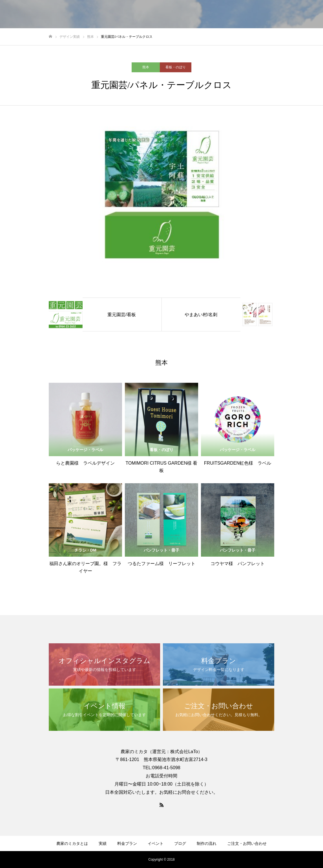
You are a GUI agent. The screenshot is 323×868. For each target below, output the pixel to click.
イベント (156, 843)
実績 (103, 843)
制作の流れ (207, 843)
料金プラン (127, 843)
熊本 (146, 67)
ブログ (180, 843)
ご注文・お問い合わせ (247, 843)
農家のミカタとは (72, 843)
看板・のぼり (176, 67)
